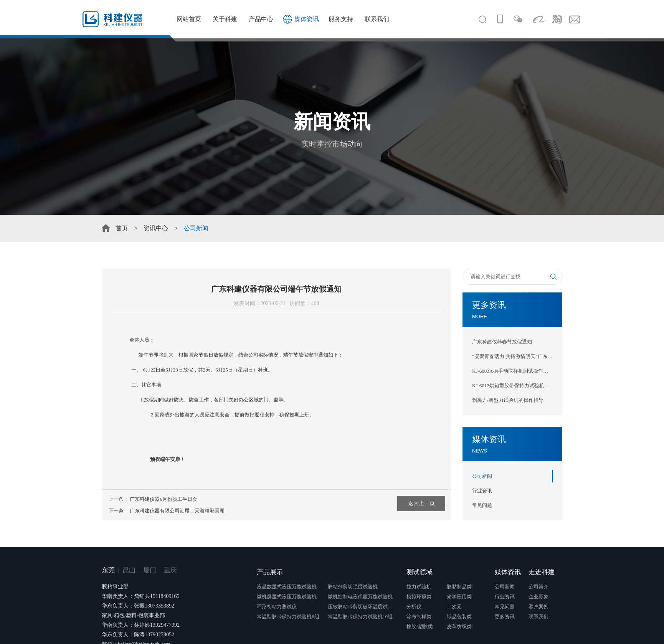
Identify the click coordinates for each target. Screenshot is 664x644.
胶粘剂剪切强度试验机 (353, 587)
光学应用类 (459, 597)
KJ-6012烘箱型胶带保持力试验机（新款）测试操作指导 (512, 386)
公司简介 (538, 587)
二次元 (454, 607)
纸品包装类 (459, 617)
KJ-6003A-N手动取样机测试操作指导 (512, 371)
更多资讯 (505, 617)
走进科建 (542, 572)
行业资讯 (482, 491)
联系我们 (377, 19)
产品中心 (261, 19)
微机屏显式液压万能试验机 (287, 597)
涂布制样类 (419, 617)
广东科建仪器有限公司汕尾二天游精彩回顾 (177, 511)
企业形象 (538, 597)
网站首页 (189, 19)
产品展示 (270, 572)
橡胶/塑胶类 (420, 627)
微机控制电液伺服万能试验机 (360, 597)
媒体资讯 (307, 19)
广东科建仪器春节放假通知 (502, 342)
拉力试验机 (419, 587)
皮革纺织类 (459, 627)
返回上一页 (421, 503)
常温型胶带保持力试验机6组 (288, 617)
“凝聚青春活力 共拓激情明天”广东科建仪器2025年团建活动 (512, 356)
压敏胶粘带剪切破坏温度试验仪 (362, 607)
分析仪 (414, 607)
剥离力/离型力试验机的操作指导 (508, 400)
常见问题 (482, 505)
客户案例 (538, 607)
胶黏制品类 (459, 587)
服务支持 (341, 19)
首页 (122, 228)
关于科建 (225, 19)
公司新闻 (482, 476)
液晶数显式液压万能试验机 (287, 587)
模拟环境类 (419, 597)
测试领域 (420, 572)
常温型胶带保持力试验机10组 (360, 617)
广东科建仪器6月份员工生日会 (164, 499)
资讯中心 (156, 228)
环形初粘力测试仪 (277, 607)
